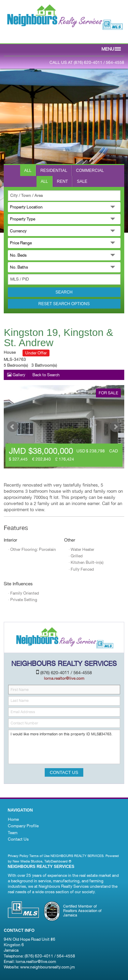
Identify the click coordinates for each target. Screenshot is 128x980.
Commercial (90, 171)
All (28, 171)
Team (13, 833)
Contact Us (18, 839)
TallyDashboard (56, 861)
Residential (54, 171)
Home (13, 819)
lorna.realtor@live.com (36, 962)
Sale (82, 181)
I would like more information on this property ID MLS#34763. (64, 747)
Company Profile (23, 826)
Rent (63, 181)
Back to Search (46, 375)
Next (115, 427)
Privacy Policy (18, 856)
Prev (13, 427)
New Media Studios (27, 861)
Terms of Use (39, 856)
